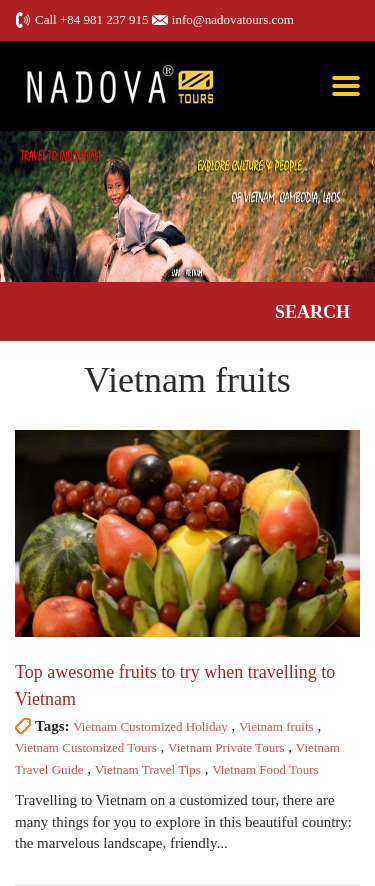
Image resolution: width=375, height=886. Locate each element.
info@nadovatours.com (233, 19)
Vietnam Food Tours (265, 769)
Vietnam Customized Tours (86, 747)
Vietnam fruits (276, 726)
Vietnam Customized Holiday (150, 726)
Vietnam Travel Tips (148, 769)
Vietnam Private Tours (226, 747)
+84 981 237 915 (104, 19)
